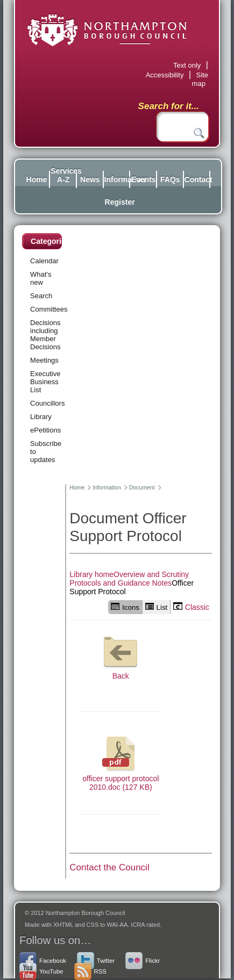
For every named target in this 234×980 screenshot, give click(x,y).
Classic (191, 607)
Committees (49, 309)
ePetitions (45, 430)
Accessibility (165, 75)
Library (41, 417)
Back (120, 655)
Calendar (44, 261)
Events (144, 179)
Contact (197, 179)
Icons (125, 607)
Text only (187, 65)
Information (117, 179)
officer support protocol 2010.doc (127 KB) (120, 762)
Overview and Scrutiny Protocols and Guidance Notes (129, 579)
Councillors (47, 403)
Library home (91, 574)
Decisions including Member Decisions (45, 335)
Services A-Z (63, 175)
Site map (200, 79)
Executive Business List (45, 382)
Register (118, 202)
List (156, 607)
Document (142, 487)
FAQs (170, 179)
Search (41, 296)
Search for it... (169, 106)
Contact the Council (109, 867)
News (90, 179)
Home (37, 179)
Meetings (44, 360)
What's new (41, 278)
